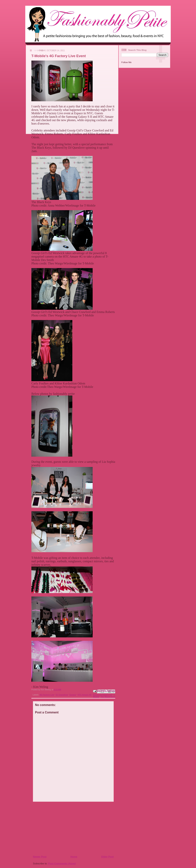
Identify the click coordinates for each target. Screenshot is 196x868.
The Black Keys (108, 697)
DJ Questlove (62, 695)
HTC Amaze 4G (85, 695)
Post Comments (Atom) (62, 864)
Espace (73, 695)
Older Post (107, 857)
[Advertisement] (56, 828)
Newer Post (40, 857)
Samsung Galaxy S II (103, 695)
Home (74, 857)
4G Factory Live (47, 695)
